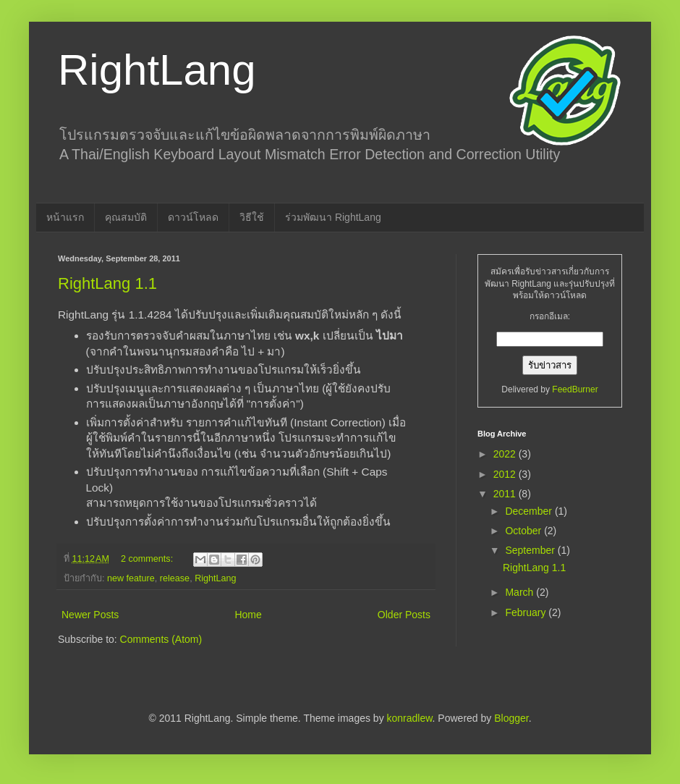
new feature (131, 578)
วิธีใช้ (252, 217)
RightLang (157, 70)
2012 (506, 474)
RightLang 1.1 (107, 283)
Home (248, 615)
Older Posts (404, 615)
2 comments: (148, 559)
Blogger (511, 718)
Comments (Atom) (161, 639)
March (520, 592)
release (175, 578)
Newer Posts (90, 615)
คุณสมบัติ (126, 217)
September (531, 550)
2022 (506, 454)
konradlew (410, 718)
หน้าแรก (65, 217)
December (530, 511)
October (524, 531)
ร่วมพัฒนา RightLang (333, 217)
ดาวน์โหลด (193, 217)
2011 (506, 494)
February (527, 612)
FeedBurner (575, 389)
